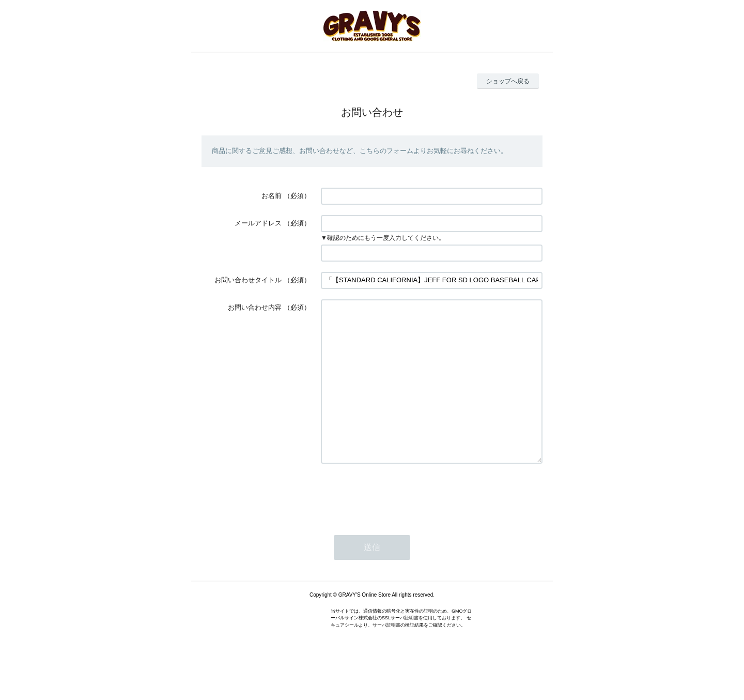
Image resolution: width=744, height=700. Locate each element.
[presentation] (399, 525)
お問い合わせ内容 (255, 307)
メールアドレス (258, 223)
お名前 (272, 196)
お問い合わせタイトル (248, 280)
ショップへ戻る (508, 81)
